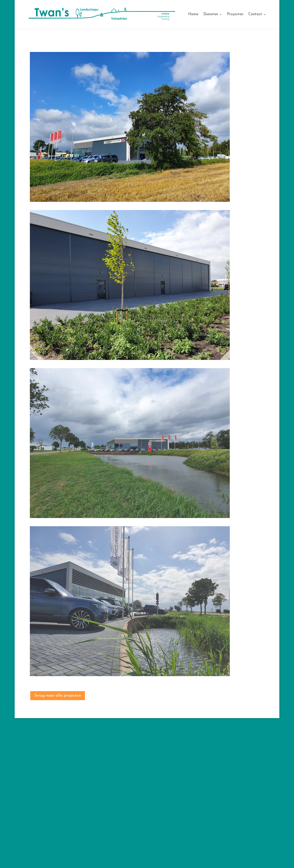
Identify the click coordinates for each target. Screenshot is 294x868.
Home (193, 15)
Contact (255, 15)
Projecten (235, 15)
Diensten (211, 15)
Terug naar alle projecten (58, 696)
